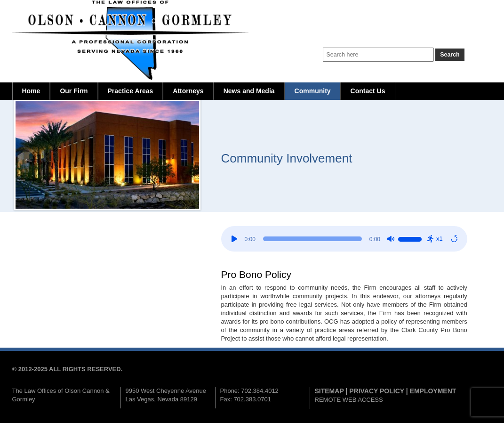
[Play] (234, 239)
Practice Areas (131, 91)
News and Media (249, 91)
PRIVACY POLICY (377, 391)
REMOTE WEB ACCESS (349, 400)
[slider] (312, 239)
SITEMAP (329, 391)
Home (31, 91)
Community (313, 91)
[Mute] (391, 239)
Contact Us (368, 91)
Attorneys (188, 91)
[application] (344, 239)
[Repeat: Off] (454, 239)
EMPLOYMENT (433, 391)
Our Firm (74, 91)
